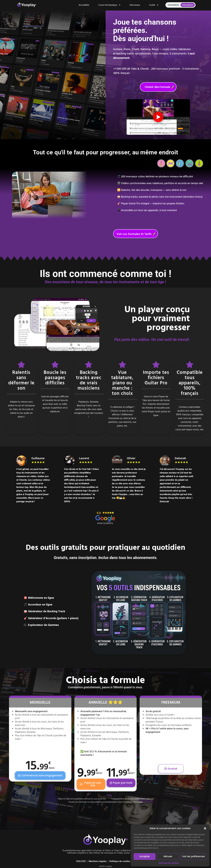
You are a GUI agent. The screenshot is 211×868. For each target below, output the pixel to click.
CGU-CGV (81, 861)
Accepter (145, 856)
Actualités (84, 5)
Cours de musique (109, 5)
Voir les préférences (193, 856)
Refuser (168, 856)
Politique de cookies (169, 863)
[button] (205, 828)
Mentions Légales (98, 861)
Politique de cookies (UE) (122, 861)
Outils (154, 5)
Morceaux (135, 5)
